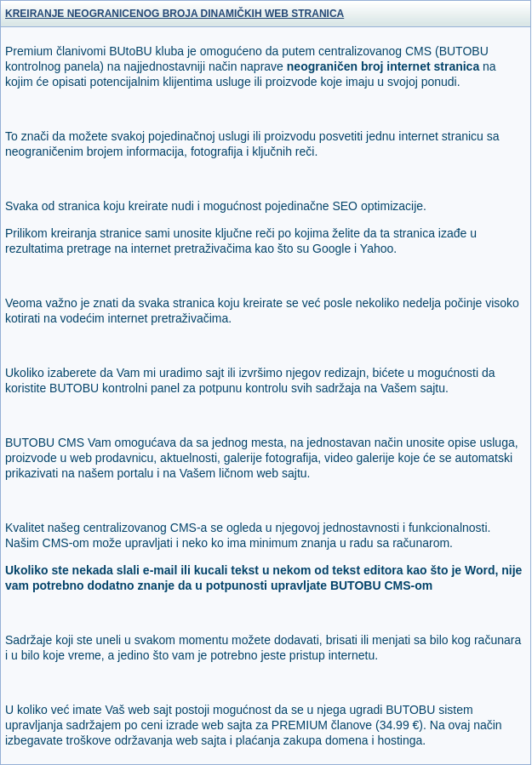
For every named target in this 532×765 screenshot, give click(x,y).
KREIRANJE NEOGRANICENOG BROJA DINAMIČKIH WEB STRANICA (174, 14)
